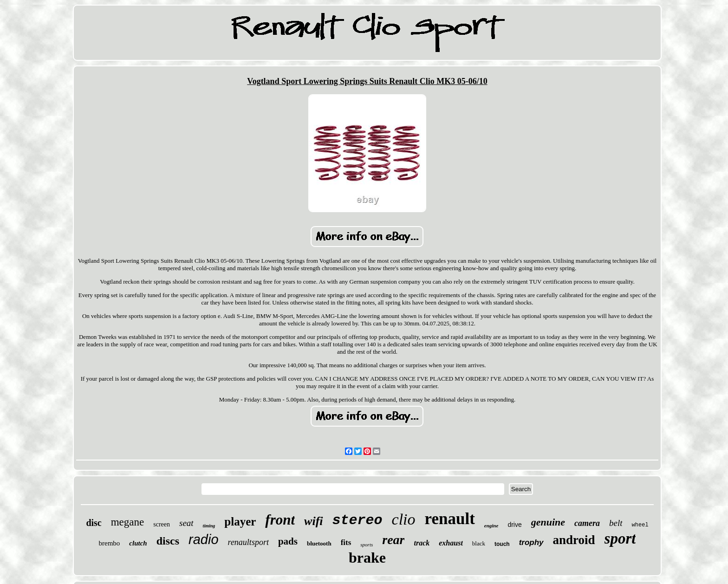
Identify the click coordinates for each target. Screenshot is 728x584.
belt (616, 523)
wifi (313, 521)
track (422, 543)
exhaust (451, 543)
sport (620, 539)
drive (514, 525)
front (280, 520)
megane (128, 522)
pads (288, 541)
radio (204, 539)
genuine (548, 522)
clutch (138, 543)
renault (450, 519)
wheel (640, 525)
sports (367, 545)
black (479, 543)
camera (587, 523)
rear (393, 540)
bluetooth (319, 543)
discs (168, 541)
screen (162, 524)
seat (186, 523)
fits (346, 542)
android (574, 540)
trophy (531, 542)
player (240, 522)
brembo (110, 543)
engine (491, 526)
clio (404, 519)
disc (94, 523)
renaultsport (248, 542)
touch (502, 544)
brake (367, 558)
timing (209, 526)
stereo (357, 520)
